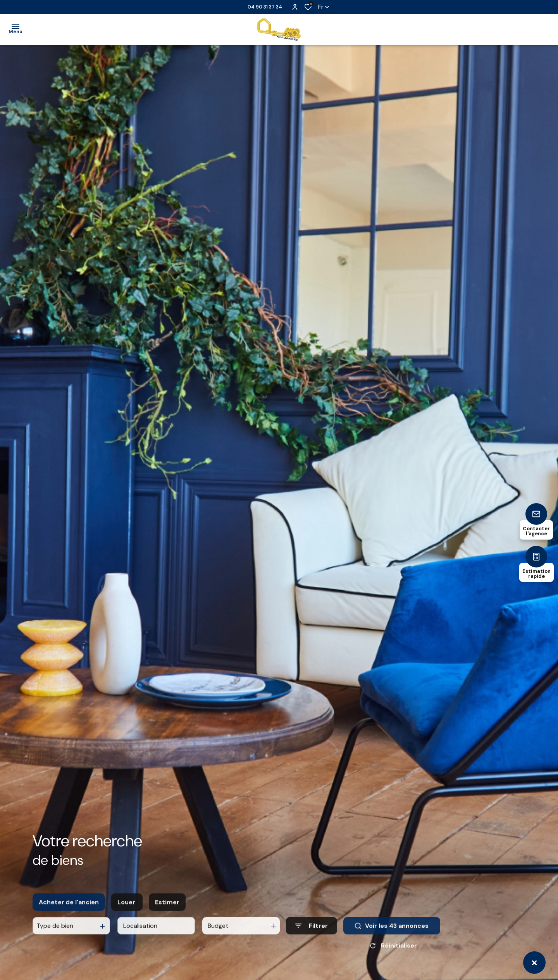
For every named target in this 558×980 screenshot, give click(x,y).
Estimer (167, 909)
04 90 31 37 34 (265, 7)
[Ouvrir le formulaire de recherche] (312, 933)
